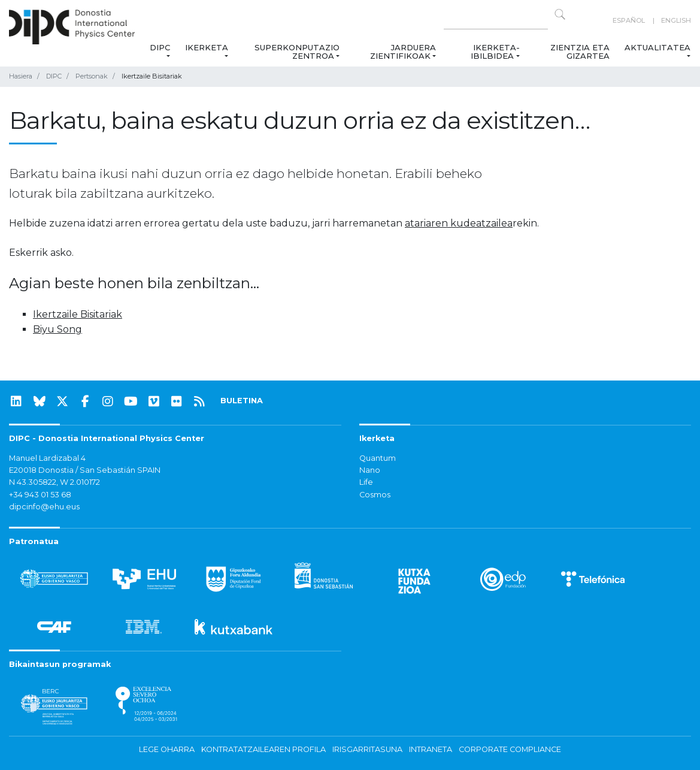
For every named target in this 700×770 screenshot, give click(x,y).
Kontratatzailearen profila (263, 749)
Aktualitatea (657, 47)
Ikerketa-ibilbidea (496, 52)
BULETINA (242, 401)
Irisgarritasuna (367, 749)
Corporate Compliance (510, 749)
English (676, 20)
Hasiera (21, 76)
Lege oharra (167, 749)
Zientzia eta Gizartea (581, 52)
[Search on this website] (496, 21)
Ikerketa (207, 47)
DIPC (160, 47)
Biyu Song (57, 329)
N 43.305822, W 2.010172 (54, 482)
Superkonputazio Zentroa (298, 52)
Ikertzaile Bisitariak (78, 314)
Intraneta (431, 749)
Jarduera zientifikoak (403, 52)
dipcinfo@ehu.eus (44, 507)
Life (366, 482)
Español (629, 20)
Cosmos (375, 495)
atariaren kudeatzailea (459, 223)
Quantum (378, 458)
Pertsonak (92, 76)
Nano (370, 470)
